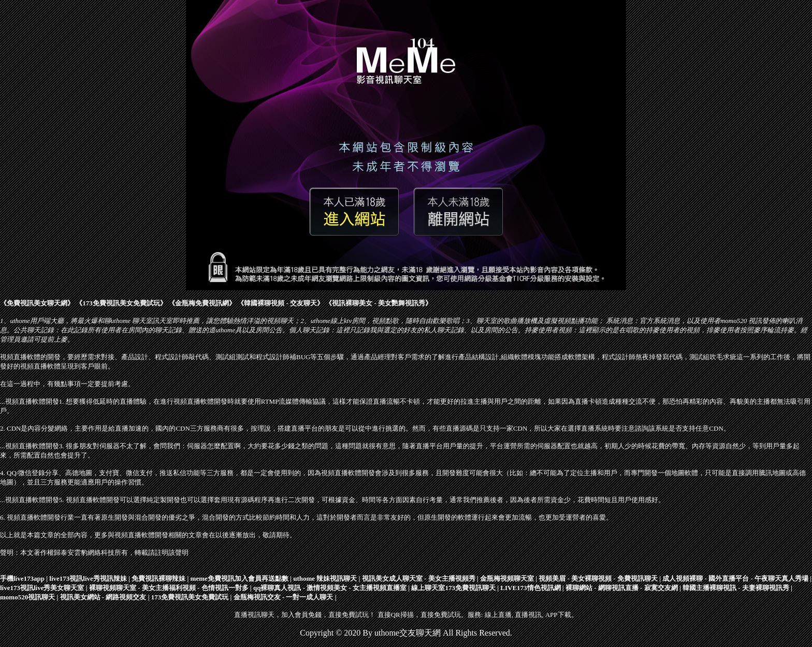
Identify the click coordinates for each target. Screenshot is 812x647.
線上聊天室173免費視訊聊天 (453, 588)
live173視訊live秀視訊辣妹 (88, 578)
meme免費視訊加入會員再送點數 (240, 578)
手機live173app (22, 578)
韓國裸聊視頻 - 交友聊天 (280, 303)
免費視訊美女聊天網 (37, 303)
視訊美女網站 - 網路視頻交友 (103, 597)
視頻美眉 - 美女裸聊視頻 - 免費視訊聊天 (598, 578)
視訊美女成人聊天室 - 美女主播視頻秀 (419, 578)
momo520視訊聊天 (27, 597)
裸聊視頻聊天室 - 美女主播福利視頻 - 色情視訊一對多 (169, 588)
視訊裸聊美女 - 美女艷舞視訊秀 (379, 303)
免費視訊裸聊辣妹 (158, 578)
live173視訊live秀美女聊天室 (42, 588)
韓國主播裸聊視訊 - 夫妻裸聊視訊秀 (736, 588)
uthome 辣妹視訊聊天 (325, 578)
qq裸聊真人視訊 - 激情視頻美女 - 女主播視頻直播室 (330, 588)
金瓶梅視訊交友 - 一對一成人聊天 (284, 597)
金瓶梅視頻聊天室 (507, 578)
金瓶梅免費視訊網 (202, 303)
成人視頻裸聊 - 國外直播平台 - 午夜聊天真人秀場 (735, 578)
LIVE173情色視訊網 (530, 588)
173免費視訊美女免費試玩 (121, 303)
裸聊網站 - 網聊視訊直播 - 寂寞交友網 (622, 588)
